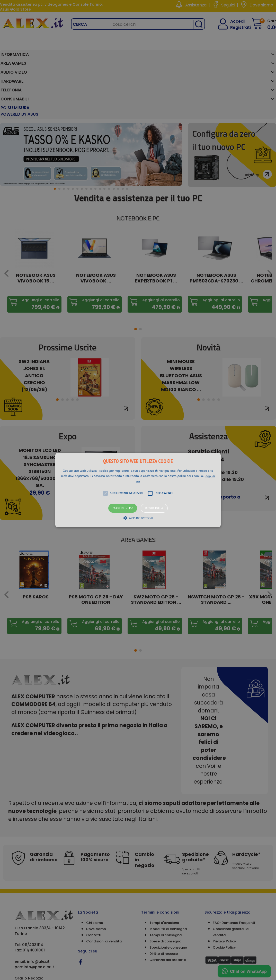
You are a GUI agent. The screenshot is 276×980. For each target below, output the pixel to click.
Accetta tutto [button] (123, 508)
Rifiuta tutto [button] (154, 508)
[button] (138, 490)
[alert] (138, 490)
